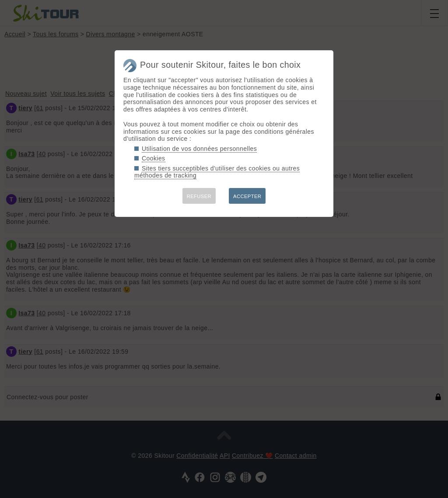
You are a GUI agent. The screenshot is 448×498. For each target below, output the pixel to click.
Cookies (154, 158)
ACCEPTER (247, 196)
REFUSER (199, 196)
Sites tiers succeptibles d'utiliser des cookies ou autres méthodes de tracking (217, 172)
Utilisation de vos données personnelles (199, 149)
